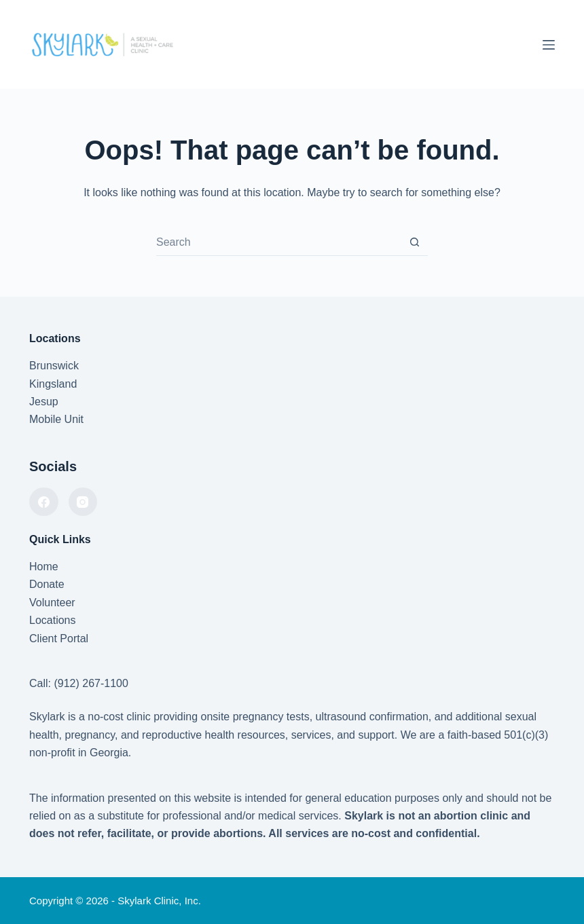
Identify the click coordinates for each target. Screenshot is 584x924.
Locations (53, 620)
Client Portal (59, 639)
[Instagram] (83, 502)
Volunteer (52, 603)
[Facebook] (44, 502)
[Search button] (415, 242)
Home (44, 567)
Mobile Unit (56, 419)
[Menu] (549, 45)
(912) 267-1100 (91, 683)
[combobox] (279, 242)
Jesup (44, 402)
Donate (47, 584)
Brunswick (54, 366)
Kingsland (53, 384)
